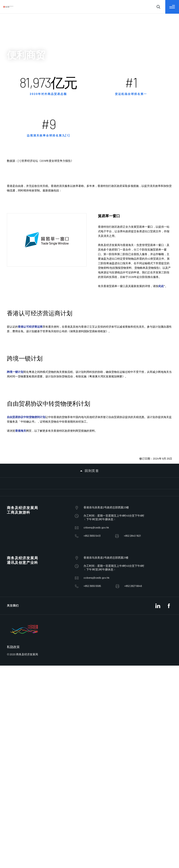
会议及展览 (20, 185)
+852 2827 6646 (14, 582)
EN (13, 45)
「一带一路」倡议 (26, 146)
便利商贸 (18, 194)
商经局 (16, 96)
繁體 (15, 29)
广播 (15, 156)
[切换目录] (4, 75)
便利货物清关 (22, 199)
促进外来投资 (22, 137)
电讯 (15, 151)
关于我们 (18, 101)
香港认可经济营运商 (33, 362)
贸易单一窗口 (22, 209)
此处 (86, 341)
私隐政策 (18, 614)
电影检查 (18, 175)
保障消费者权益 (24, 166)
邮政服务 (18, 190)
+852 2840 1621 (14, 538)
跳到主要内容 (35, 4)
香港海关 (20, 437)
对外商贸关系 (22, 132)
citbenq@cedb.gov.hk (18, 530)
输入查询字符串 (15, 83)
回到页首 (9, 494)
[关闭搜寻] (9, 71)
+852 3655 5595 (14, 578)
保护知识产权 (22, 161)
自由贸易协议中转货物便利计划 (27, 423)
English (17, 25)
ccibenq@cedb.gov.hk (18, 574)
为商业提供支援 (24, 142)
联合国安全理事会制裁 (29, 218)
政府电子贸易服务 (26, 204)
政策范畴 (19, 106)
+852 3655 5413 (14, 534)
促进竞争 (18, 170)
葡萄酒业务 (20, 213)
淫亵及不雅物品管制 (27, 180)
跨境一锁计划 (13, 393)
